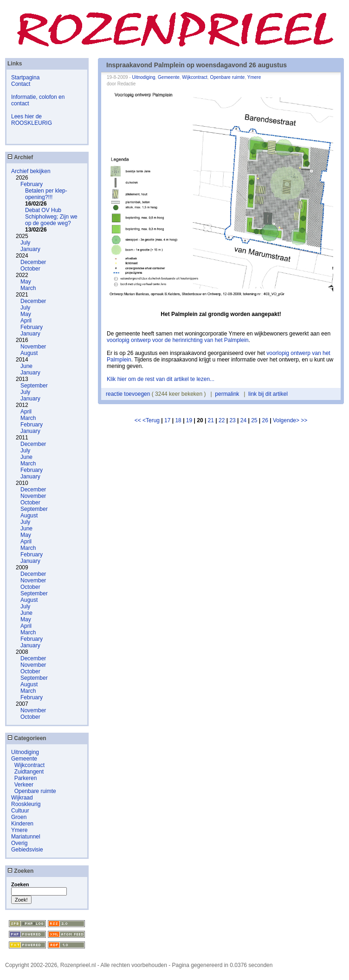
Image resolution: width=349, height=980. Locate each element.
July (25, 243)
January (30, 249)
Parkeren (26, 778)
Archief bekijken (31, 171)
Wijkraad (22, 798)
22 (222, 420)
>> (304, 420)
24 (243, 420)
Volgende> (287, 420)
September (34, 386)
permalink (227, 394)
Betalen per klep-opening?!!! (46, 194)
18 (178, 420)
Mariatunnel (26, 837)
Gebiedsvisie (27, 850)
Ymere (19, 830)
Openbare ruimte (35, 791)
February (32, 184)
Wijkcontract (29, 765)
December (33, 262)
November (33, 347)
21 (211, 420)
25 (254, 420)
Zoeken (20, 871)
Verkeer (24, 785)
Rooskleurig (26, 804)
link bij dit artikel (268, 394)
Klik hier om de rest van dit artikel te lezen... (161, 379)
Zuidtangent (29, 772)
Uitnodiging (25, 752)
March (28, 288)
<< (139, 420)
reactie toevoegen (129, 394)
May (26, 282)
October (30, 269)
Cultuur (20, 811)
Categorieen (27, 738)
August (29, 353)
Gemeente (24, 759)
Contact (21, 84)
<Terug (152, 420)
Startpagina (25, 77)
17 (167, 420)
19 (189, 420)
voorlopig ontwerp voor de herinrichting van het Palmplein (178, 340)
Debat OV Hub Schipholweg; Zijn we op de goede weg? (51, 217)
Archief (20, 157)
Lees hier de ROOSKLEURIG (32, 120)
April (26, 321)
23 (232, 420)
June (26, 366)
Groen (19, 817)
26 (265, 420)
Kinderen (22, 824)
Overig (19, 843)
